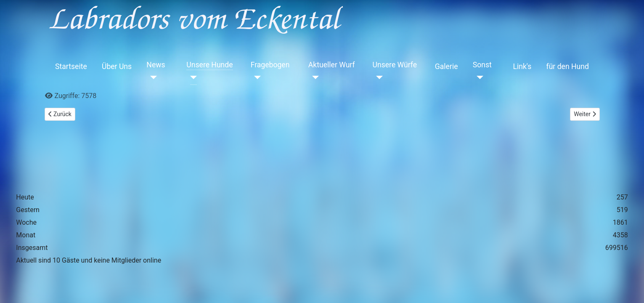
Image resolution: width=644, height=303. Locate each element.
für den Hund (568, 66)
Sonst (482, 65)
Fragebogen (270, 65)
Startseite (71, 66)
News (156, 65)
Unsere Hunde (209, 65)
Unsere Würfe (395, 65)
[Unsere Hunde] (192, 77)
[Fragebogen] (256, 77)
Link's (522, 66)
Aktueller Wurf (332, 65)
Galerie (447, 66)
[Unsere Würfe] (378, 77)
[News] (152, 77)
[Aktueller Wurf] (314, 77)
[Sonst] (478, 77)
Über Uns (117, 66)
